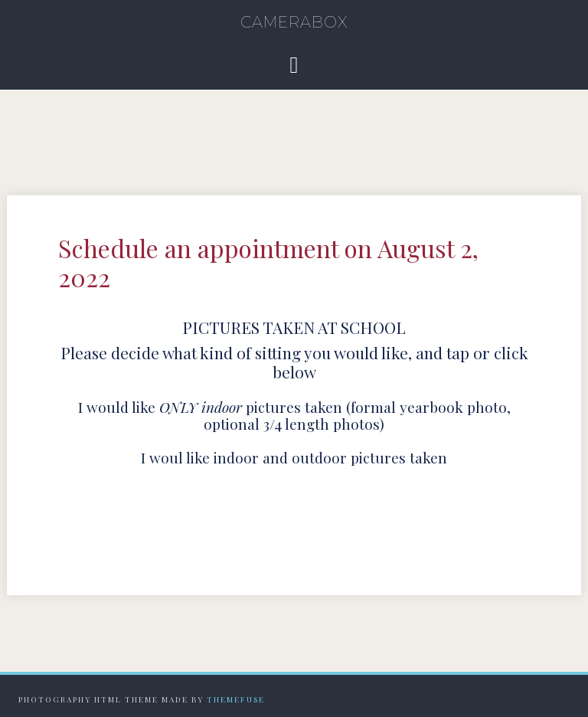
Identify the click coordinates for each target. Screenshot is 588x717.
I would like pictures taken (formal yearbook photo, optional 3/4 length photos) (294, 416)
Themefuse (236, 699)
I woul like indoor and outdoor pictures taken (294, 457)
